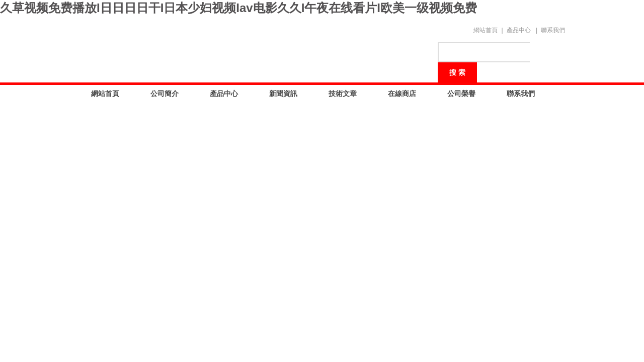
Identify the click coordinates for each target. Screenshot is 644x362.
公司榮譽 (461, 94)
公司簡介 (165, 94)
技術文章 (343, 94)
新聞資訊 (283, 94)
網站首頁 (486, 30)
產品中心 (519, 30)
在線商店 (402, 94)
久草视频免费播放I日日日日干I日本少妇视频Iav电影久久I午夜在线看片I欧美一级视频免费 (238, 8)
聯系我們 (553, 30)
